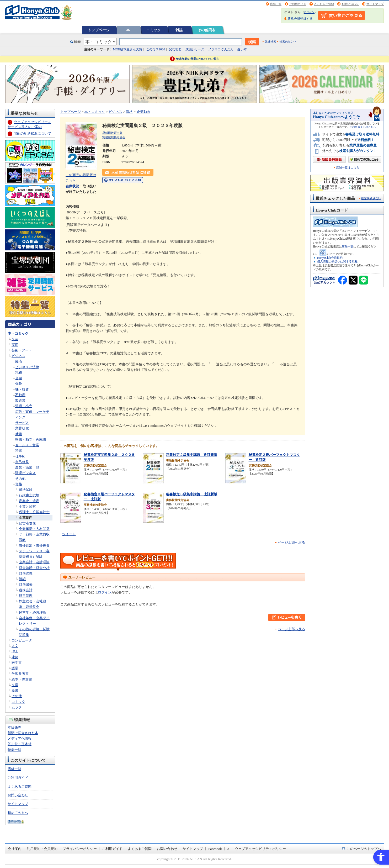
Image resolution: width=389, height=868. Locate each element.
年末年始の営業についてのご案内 (198, 59)
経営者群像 (27, 523)
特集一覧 (14, 750)
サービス (22, 423)
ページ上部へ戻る (291, 542)
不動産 (20, 395)
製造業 (20, 400)
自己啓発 (22, 462)
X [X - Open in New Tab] (228, 849)
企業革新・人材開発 (34, 529)
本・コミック (18, 333)
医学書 (17, 663)
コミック (153, 30)
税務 (19, 373)
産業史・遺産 (29, 501)
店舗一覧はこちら (348, 168)
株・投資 (22, 389)
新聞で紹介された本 (23, 733)
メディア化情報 (20, 738)
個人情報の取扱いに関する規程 (337, 261)
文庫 (15, 685)
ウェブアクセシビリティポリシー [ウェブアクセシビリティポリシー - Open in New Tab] (260, 849)
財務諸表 (26, 584)
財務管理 (26, 573)
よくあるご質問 (324, 4)
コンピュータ (22, 640)
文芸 (15, 339)
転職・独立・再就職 (31, 440)
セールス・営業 (27, 445)
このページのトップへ (364, 849)
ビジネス (18, 356)
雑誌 (179, 30)
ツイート (69, 534)
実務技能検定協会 (114, 137)
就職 (19, 434)
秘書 (19, 451)
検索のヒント (288, 41)
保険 (19, 384)
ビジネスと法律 (27, 367)
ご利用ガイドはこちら (363, 127)
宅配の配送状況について (32, 133)
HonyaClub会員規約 (330, 258)
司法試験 (26, 490)
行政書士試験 (29, 495)
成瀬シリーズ (195, 49)
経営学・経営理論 (33, 612)
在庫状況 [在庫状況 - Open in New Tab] (72, 186)
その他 (20, 479)
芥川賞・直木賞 (20, 744)
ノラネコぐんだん (221, 49)
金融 (19, 378)
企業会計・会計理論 (34, 562)
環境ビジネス (25, 473)
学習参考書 (20, 674)
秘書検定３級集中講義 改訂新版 (192, 494)
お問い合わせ (350, 4)
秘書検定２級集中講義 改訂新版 (192, 455)
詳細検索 (270, 41)
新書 (15, 690)
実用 (15, 345)
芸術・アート (22, 350)
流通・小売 (24, 406)
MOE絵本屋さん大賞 (128, 49)
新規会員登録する (300, 19)
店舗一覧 (276, 4)
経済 (19, 361)
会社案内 (15, 849)
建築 (15, 657)
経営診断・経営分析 (34, 568)
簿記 (22, 579)
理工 (15, 651)
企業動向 (26, 517)
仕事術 (20, 456)
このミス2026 (156, 49)
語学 (15, 668)
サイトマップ (375, 4)
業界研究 (22, 428)
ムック (17, 707)
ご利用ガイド (298, 4)
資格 (19, 484)
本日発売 (14, 727)
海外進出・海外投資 (34, 546)
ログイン (309, 12)
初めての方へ (18, 813)
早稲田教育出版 (112, 133)
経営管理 (26, 596)
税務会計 (26, 590)
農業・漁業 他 (27, 467)
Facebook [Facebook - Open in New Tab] (215, 849)
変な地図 (175, 49)
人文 (15, 646)
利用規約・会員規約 (42, 849)
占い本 (242, 49)
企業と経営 (27, 506)
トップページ (99, 30)
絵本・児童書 (22, 679)
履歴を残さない (371, 198)
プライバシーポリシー (80, 849)
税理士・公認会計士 (34, 512)
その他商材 (207, 30)
